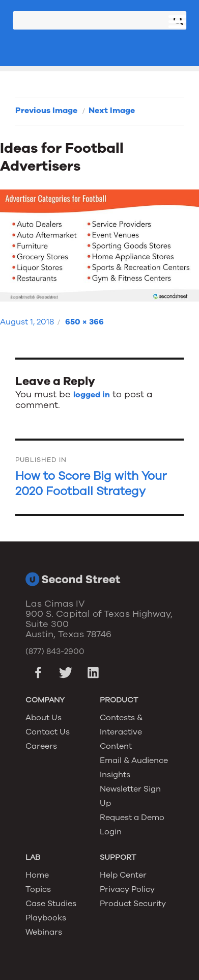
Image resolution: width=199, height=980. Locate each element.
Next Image (112, 111)
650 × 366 (84, 322)
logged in (92, 395)
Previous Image (46, 111)
